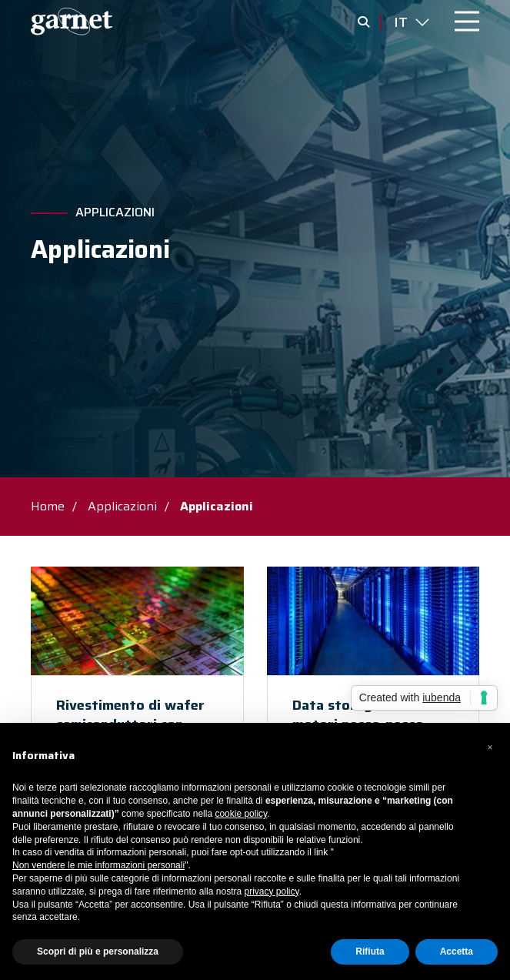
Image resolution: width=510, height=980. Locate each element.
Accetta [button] (457, 952)
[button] (490, 748)
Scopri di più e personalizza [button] (98, 952)
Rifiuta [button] (370, 952)
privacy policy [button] (271, 891)
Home (48, 506)
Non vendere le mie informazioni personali (98, 865)
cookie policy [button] (241, 814)
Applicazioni (115, 212)
